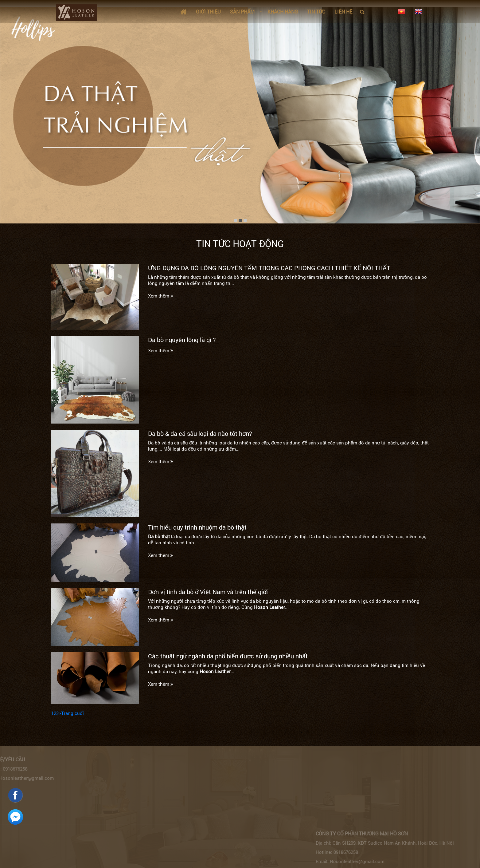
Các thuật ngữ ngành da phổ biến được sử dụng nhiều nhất (228, 656)
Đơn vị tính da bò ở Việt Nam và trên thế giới (208, 592)
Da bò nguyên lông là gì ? (182, 340)
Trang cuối (72, 713)
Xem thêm (161, 296)
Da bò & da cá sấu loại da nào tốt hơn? (200, 433)
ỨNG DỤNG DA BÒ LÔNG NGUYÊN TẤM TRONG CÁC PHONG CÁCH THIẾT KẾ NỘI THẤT (269, 268)
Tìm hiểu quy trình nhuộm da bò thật (197, 527)
